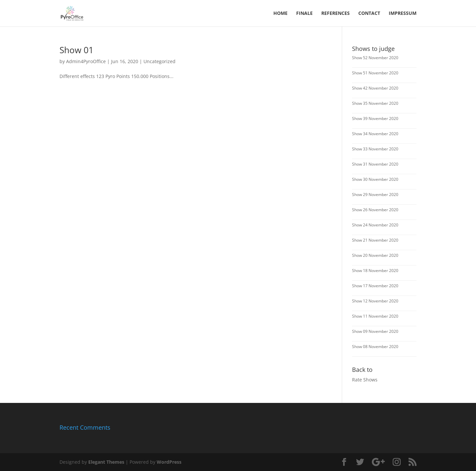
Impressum (403, 14)
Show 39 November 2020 (375, 118)
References (336, 14)
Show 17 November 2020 (375, 286)
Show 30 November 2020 (375, 179)
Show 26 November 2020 (375, 210)
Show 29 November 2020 (375, 195)
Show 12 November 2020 (375, 301)
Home (280, 14)
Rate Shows (365, 380)
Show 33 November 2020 (375, 149)
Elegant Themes (106, 462)
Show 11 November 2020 (375, 316)
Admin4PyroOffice (86, 61)
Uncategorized (159, 61)
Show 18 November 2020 (375, 271)
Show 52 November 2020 (375, 58)
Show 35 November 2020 (375, 103)
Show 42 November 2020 (375, 88)
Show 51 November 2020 (375, 73)
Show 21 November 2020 (375, 240)
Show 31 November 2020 (375, 164)
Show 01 (77, 50)
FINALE (304, 14)
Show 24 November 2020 (375, 225)
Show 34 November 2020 (375, 134)
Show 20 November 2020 (375, 255)
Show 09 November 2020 (375, 331)
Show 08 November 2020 (375, 347)
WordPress (169, 462)
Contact (369, 14)
